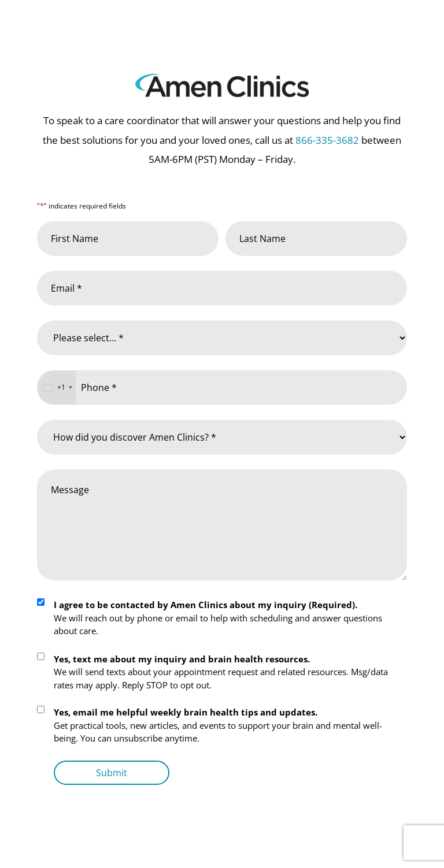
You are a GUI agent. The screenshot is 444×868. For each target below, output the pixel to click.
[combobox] (57, 388)
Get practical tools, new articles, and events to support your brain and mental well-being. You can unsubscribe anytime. (218, 725)
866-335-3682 (327, 140)
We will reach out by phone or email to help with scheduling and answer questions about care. (218, 618)
